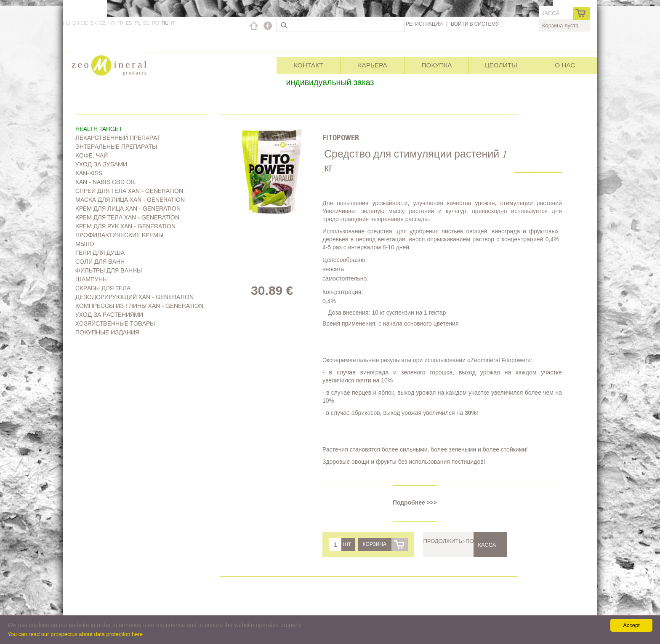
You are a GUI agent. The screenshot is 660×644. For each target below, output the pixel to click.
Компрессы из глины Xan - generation (139, 306)
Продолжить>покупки (457, 541)
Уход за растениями (109, 315)
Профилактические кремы (119, 235)
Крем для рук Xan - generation (125, 226)
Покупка (436, 65)
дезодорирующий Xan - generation (134, 297)
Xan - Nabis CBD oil (106, 182)
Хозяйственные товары (115, 323)
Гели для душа (100, 253)
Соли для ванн (100, 262)
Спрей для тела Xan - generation (129, 191)
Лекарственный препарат (118, 138)
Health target (99, 129)
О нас (565, 65)
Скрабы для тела (103, 288)
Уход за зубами (101, 164)
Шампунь (91, 279)
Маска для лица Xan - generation (130, 200)
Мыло (85, 244)
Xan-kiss (89, 173)
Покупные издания (107, 332)
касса (550, 13)
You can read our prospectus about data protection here (75, 634)
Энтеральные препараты (116, 147)
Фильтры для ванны (109, 270)
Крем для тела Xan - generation (127, 217)
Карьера (372, 65)
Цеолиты (501, 65)
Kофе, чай (92, 155)
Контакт (308, 65)
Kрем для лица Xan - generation (128, 208)
